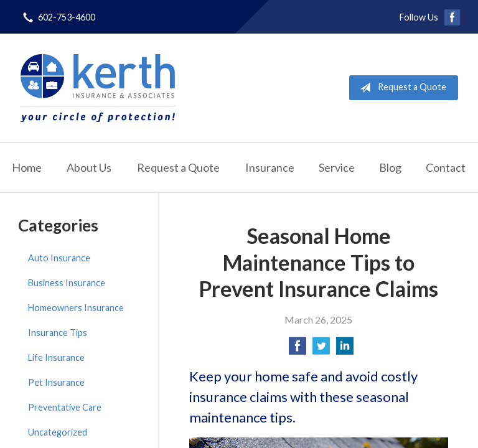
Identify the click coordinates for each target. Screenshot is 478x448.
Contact (446, 167)
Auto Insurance (59, 258)
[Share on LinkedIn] (345, 349)
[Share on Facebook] (298, 349)
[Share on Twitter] (321, 349)
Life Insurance (56, 357)
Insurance (270, 167)
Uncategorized (58, 432)
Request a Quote (401, 88)
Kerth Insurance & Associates (98, 88)
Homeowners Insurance (76, 308)
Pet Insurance (56, 382)
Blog (390, 167)
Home (27, 167)
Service (337, 167)
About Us (89, 167)
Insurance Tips (58, 333)
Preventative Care (65, 407)
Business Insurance (67, 283)
